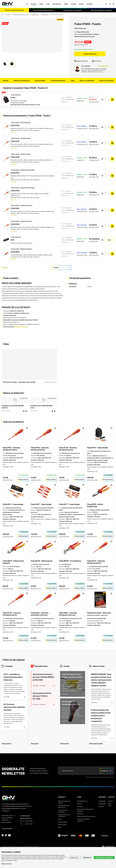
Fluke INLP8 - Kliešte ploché (42, 561)
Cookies (111, 801)
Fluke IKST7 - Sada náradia (69, 504)
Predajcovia (102, 804)
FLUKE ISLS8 (15, 157)
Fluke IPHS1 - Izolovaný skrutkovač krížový (12, 449)
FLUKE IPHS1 (15, 173)
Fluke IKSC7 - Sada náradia (41, 504)
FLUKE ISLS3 (15, 125)
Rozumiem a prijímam (104, 857)
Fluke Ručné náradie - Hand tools (97, 615)
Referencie (80, 813)
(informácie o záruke (21, 327)
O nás (48, 4)
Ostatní (111, 797)
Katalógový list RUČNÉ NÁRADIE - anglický (13, 407)
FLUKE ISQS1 (15, 208)
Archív (60, 827)
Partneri (74, 4)
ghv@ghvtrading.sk (26, 818)
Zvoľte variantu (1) (90, 54)
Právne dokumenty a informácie (86, 816)
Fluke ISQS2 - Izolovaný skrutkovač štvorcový (68, 614)
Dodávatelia (102, 801)
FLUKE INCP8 (15, 252)
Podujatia (9, 666)
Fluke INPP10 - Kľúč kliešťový (70, 561)
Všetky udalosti (7, 743)
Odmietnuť (87, 857)
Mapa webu (110, 804)
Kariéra (81, 4)
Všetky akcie (35, 743)
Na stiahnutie (57, 4)
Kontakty (90, 4)
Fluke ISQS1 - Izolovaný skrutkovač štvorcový (40, 614)
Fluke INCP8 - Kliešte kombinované (95, 505)
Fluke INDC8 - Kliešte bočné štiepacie (13, 562)
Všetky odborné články (96, 743)
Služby (41, 4)
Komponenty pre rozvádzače (73, 10)
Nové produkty (62, 824)
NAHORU (5, 268)
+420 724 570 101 (103, 66)
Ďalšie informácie (7, 864)
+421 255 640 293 (25, 816)
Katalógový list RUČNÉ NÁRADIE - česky (42, 407)
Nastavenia (74, 857)
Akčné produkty (63, 822)
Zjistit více (14, 132)
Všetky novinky (65, 743)
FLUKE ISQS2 (15, 224)
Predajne (101, 806)
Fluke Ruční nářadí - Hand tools (99, 613)
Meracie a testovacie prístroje (14, 10)
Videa (73, 80)
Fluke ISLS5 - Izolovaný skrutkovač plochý (12, 614)
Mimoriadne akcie (41, 666)
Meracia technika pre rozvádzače (101, 10)
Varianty (5, 80)
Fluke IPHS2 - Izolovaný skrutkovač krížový (40, 449)
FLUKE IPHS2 (15, 190)
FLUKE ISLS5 (15, 141)
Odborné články (99, 666)
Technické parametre (58, 80)
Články (66, 4)
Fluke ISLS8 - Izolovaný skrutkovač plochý (68, 449)
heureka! (105, 836)
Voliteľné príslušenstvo (22, 80)
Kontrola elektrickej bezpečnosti (43, 10)
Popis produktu (40, 80)
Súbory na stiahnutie (87, 80)
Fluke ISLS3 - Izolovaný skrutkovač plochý (96, 562)
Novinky (67, 666)
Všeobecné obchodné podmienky (83, 820)
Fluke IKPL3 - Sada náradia (13, 504)
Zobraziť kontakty (7, 828)
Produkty (34, 4)
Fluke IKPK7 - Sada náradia (97, 448)
